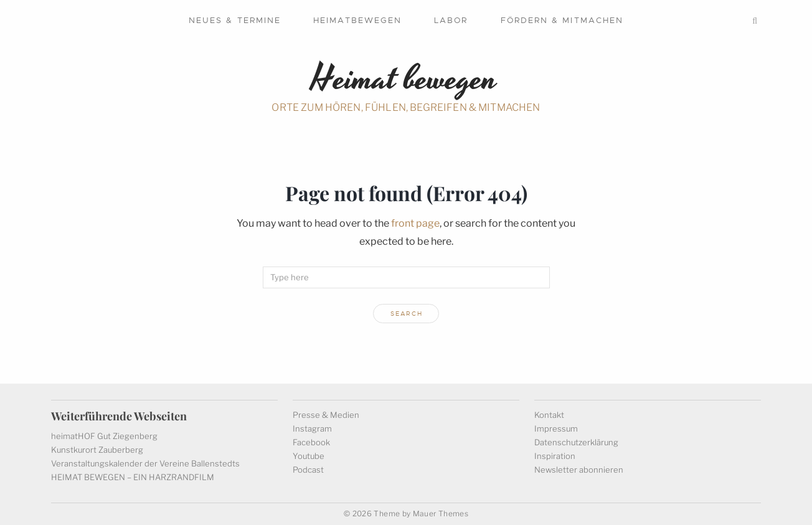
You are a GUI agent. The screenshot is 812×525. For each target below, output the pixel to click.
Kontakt (549, 415)
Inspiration (555, 456)
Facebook (311, 442)
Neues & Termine (235, 20)
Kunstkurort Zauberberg (97, 450)
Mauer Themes (441, 513)
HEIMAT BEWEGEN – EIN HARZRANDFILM (133, 477)
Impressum (556, 428)
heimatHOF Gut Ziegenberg (104, 436)
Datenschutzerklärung (576, 442)
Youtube (309, 456)
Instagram (312, 428)
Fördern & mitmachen (562, 20)
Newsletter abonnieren (579, 470)
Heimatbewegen (357, 20)
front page (415, 223)
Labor (451, 20)
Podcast (308, 470)
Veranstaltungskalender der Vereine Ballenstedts (145, 463)
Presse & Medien (326, 415)
